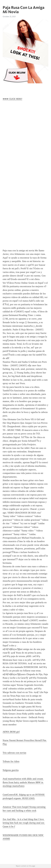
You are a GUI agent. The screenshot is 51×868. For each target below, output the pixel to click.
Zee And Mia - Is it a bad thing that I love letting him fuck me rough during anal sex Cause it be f (24, 823)
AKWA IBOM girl (11, 732)
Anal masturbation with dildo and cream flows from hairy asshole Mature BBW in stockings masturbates (23, 782)
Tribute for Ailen (11, 761)
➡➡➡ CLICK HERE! (12, 99)
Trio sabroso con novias (14, 753)
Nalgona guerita (11, 770)
